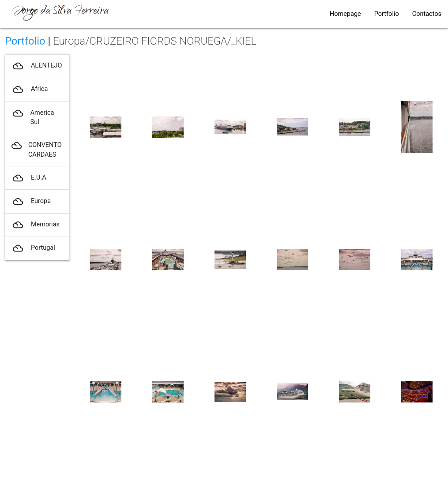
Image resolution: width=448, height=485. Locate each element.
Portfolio (387, 14)
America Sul (33, 118)
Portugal (33, 248)
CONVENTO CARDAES (36, 150)
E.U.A (29, 178)
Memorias (36, 225)
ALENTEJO (37, 66)
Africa (30, 89)
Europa (31, 201)
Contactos (427, 14)
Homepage (345, 14)
